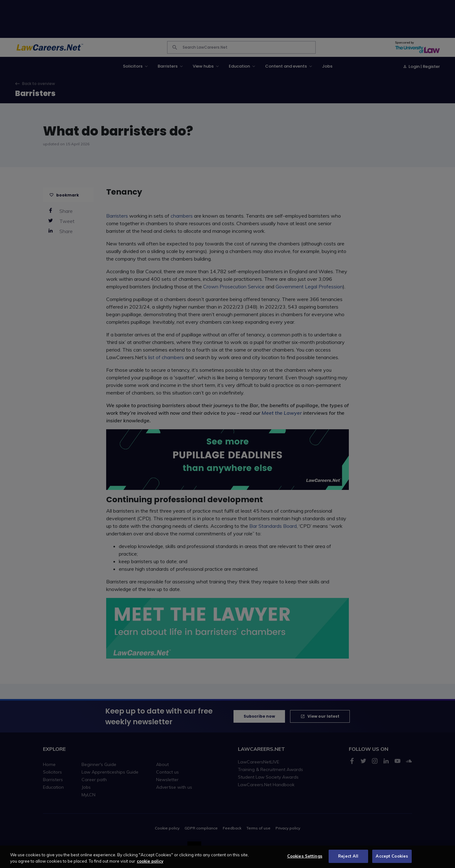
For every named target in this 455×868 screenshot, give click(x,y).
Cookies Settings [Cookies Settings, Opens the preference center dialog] (305, 861)
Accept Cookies (392, 861)
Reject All (348, 861)
